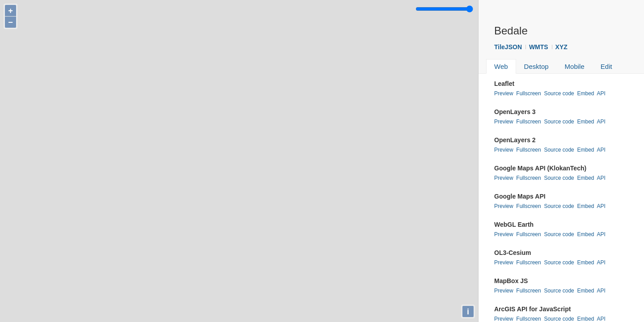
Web (501, 66)
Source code (559, 93)
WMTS (539, 47)
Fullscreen (528, 93)
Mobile (575, 66)
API (601, 93)
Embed (585, 93)
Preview (504, 93)
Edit (606, 66)
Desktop (536, 66)
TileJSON (508, 47)
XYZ (561, 47)
